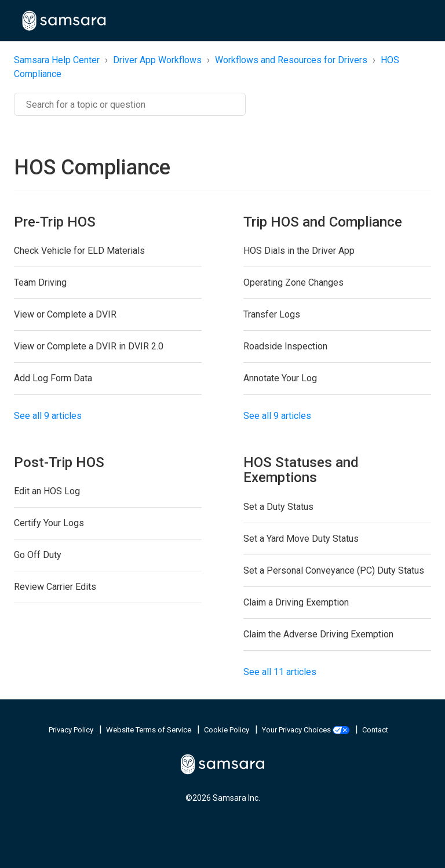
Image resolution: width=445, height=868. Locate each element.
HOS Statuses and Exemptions (301, 470)
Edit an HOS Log (47, 491)
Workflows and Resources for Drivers (291, 60)
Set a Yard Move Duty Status (301, 539)
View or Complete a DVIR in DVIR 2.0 (89, 346)
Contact (375, 730)
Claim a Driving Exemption (296, 602)
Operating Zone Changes (293, 282)
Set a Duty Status (278, 507)
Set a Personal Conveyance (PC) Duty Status (334, 570)
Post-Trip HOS (59, 462)
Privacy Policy (72, 730)
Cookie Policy (227, 730)
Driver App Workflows (157, 60)
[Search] (130, 104)
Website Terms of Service (149, 730)
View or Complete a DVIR (65, 314)
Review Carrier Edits (55, 587)
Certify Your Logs (49, 523)
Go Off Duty (38, 555)
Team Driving (40, 282)
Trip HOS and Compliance (323, 222)
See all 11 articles (280, 672)
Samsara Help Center (57, 60)
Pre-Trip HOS (55, 222)
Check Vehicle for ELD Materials (79, 251)
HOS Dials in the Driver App (299, 251)
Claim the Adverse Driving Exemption (318, 634)
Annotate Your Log (280, 378)
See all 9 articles (48, 416)
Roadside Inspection (285, 346)
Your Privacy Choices (307, 730)
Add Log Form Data (53, 378)
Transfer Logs (272, 314)
